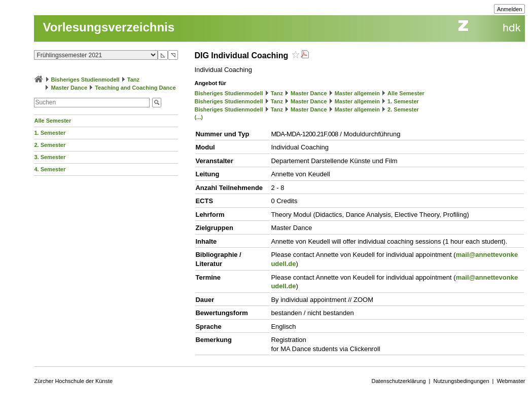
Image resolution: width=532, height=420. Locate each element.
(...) (199, 117)
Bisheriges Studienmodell (85, 80)
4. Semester (50, 169)
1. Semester (50, 133)
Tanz (133, 80)
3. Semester (50, 157)
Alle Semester (52, 121)
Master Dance (69, 88)
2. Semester (50, 145)
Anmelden (510, 9)
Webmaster (511, 381)
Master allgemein (357, 93)
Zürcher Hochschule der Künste (73, 381)
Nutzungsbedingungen (461, 381)
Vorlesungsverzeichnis (109, 27)
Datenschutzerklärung (399, 381)
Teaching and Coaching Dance (135, 88)
